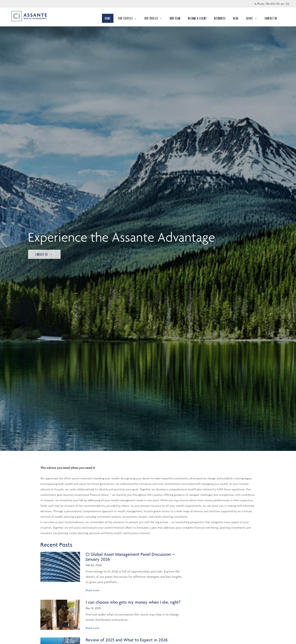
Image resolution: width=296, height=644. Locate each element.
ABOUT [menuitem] (252, 18)
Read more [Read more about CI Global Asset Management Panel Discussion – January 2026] (92, 590)
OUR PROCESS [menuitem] (153, 18)
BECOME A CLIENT (197, 18)
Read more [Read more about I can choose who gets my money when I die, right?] (92, 628)
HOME (108, 18)
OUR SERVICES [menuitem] (128, 18)
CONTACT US (271, 18)
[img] (60, 567)
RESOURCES (220, 18)
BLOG (236, 18)
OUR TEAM (175, 18)
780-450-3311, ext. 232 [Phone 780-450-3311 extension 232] (277, 4)
